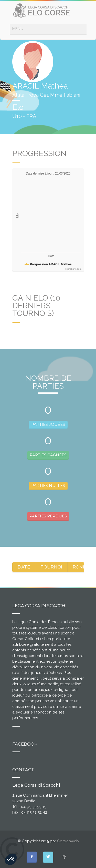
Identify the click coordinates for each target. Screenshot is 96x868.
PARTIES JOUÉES (48, 424)
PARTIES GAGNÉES (48, 455)
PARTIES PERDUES (48, 516)
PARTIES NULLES (48, 485)
